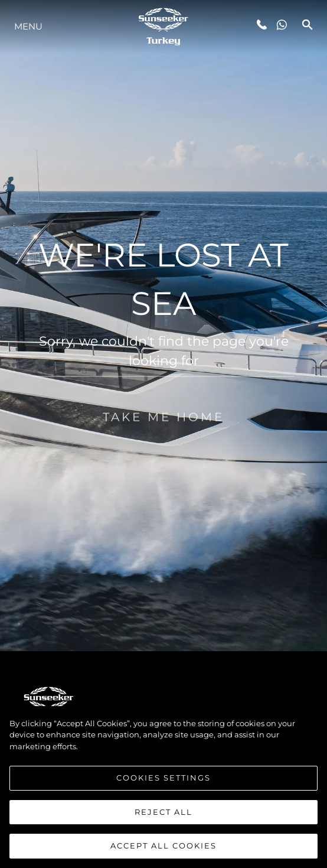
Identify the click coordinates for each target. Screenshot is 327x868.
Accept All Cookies (163, 851)
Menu (28, 26)
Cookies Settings (163, 783)
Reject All (163, 817)
